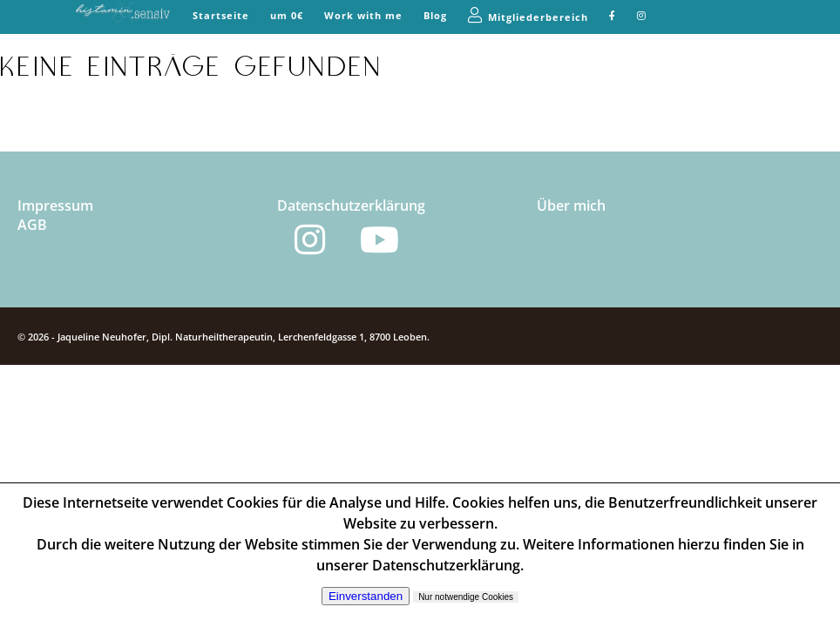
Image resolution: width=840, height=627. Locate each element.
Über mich (571, 206)
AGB (32, 225)
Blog (435, 15)
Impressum (55, 206)
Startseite (221, 15)
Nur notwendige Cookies (466, 597)
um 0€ (287, 15)
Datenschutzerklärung (351, 206)
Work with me (363, 15)
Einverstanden (366, 596)
